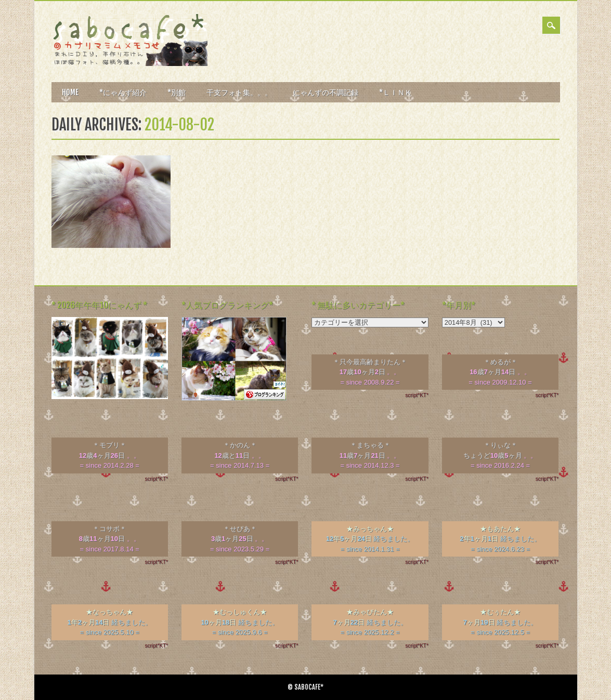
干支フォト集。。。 (239, 92)
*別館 (177, 92)
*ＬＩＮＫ (395, 92)
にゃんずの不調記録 (326, 92)
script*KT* (417, 395)
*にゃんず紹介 (123, 92)
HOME (70, 92)
